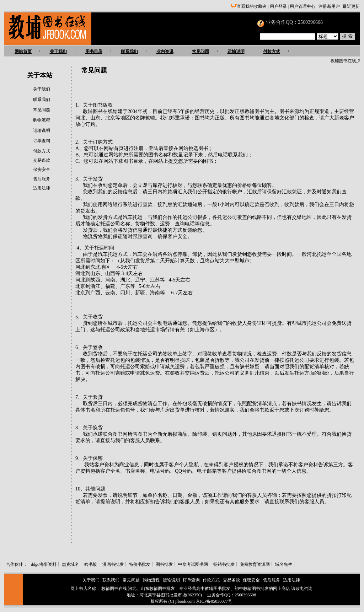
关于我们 (58, 52)
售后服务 (42, 179)
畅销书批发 (224, 564)
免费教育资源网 (255, 564)
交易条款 (42, 160)
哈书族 (91, 564)
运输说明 (236, 52)
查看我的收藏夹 (249, 6)
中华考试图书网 (193, 564)
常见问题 (200, 52)
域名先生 (284, 564)
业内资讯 (165, 52)
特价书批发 (140, 564)
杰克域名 (70, 564)
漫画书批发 (113, 564)
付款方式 (272, 52)
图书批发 (164, 564)
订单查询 (42, 141)
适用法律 (42, 188)
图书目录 (94, 52)
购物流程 (42, 120)
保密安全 (42, 170)
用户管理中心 (303, 6)
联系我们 (129, 52)
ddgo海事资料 (44, 564)
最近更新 (351, 6)
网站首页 (23, 52)
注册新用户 (329, 6)
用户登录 (278, 6)
